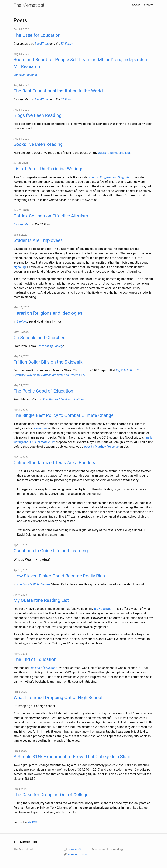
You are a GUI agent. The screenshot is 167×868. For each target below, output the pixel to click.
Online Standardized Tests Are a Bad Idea (55, 463)
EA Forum (67, 44)
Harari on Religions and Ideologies (48, 313)
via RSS (32, 822)
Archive (149, 5)
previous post (103, 609)
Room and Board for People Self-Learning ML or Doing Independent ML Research (81, 63)
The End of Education (35, 659)
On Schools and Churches (40, 338)
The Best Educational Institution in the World (58, 91)
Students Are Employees (38, 240)
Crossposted (22, 224)
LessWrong (42, 44)
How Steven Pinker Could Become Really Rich (59, 576)
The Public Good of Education (43, 391)
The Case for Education (37, 35)
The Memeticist (29, 5)
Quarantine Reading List (114, 153)
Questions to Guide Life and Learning (51, 551)
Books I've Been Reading (38, 144)
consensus (40, 428)
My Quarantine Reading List (41, 600)
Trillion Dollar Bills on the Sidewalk (48, 362)
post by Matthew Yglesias (101, 447)
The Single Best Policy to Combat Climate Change (64, 415)
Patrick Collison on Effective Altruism (51, 216)
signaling (20, 267)
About (136, 5)
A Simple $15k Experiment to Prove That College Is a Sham (73, 757)
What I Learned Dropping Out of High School (58, 698)
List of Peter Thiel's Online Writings (49, 169)
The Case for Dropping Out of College (51, 795)
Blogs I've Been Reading (38, 115)
